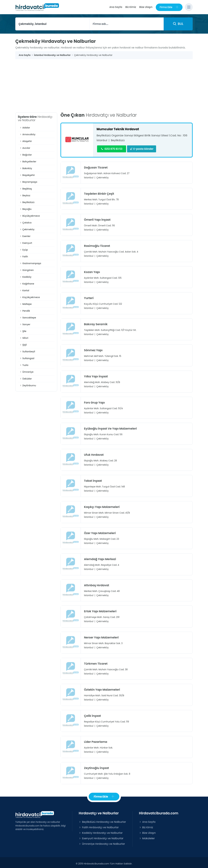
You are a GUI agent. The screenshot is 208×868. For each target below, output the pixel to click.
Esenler (25, 236)
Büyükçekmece (30, 216)
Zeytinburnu (28, 386)
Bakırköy (26, 168)
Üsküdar (26, 379)
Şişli (23, 345)
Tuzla (24, 365)
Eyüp (24, 250)
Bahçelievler (28, 162)
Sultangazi (27, 358)
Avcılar (25, 148)
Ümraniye (26, 372)
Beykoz (25, 196)
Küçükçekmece (30, 297)
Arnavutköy (27, 135)
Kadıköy (25, 277)
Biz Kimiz (130, 7)
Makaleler (147, 836)
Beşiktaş (26, 189)
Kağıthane (27, 284)
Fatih (24, 257)
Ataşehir (26, 141)
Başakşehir (27, 175)
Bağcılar (26, 155)
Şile (23, 331)
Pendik (25, 311)
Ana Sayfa (115, 7)
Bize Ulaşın (145, 7)
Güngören (27, 270)
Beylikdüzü (27, 202)
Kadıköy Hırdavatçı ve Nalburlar (101, 831)
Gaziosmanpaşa (30, 263)
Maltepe (26, 304)
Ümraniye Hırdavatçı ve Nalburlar (102, 842)
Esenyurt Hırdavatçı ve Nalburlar (101, 836)
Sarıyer (25, 325)
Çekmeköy (27, 230)
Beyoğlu (25, 209)
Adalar (25, 128)
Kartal (24, 291)
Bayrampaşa (28, 182)
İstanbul (102, 141)
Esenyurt (26, 243)
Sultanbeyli (27, 352)
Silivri (24, 338)
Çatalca (25, 223)
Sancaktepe (28, 318)
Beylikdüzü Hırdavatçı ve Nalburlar (102, 820)
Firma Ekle (169, 7)
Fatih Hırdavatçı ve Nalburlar (99, 825)
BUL (178, 24)
